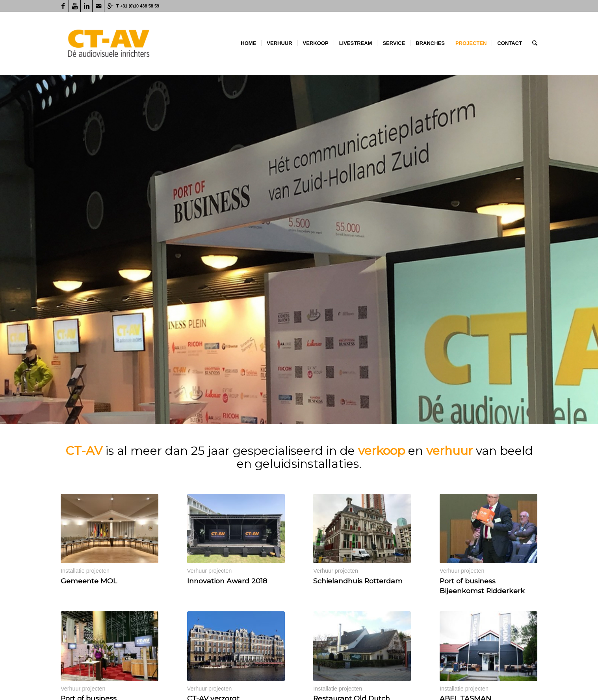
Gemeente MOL (89, 581)
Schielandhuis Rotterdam (358, 581)
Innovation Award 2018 (227, 581)
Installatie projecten (85, 571)
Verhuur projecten (210, 571)
